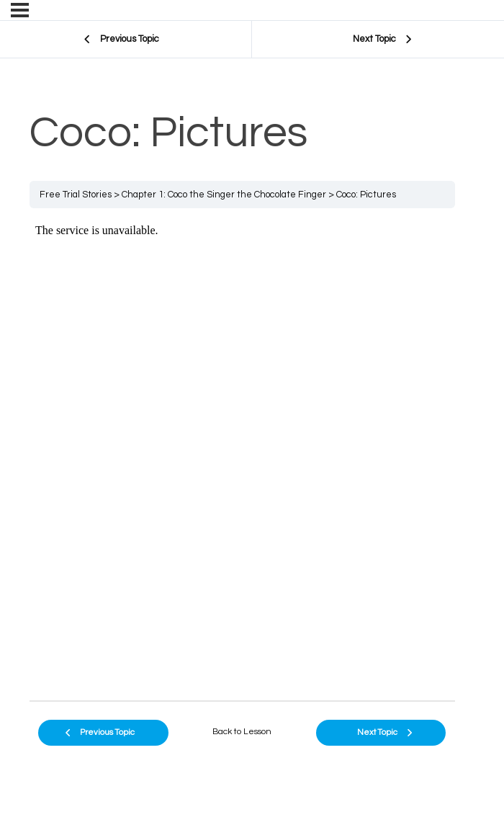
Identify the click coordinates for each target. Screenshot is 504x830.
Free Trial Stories (76, 195)
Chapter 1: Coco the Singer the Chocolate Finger (224, 195)
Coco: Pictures (366, 195)
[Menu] (20, 10)
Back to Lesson (242, 732)
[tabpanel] (242, 454)
